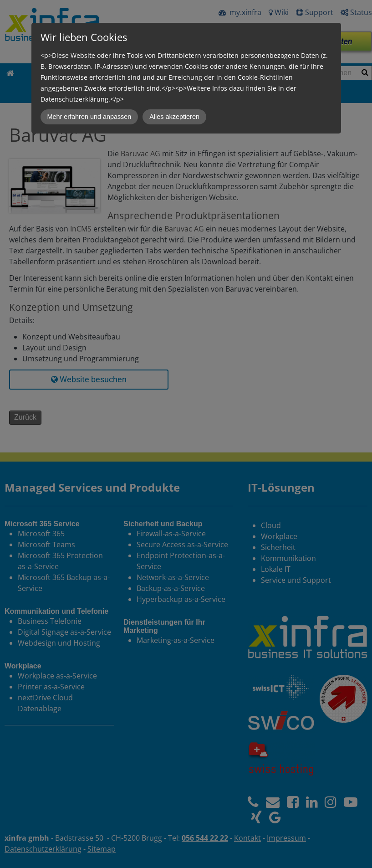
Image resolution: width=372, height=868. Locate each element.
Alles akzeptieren (174, 117)
